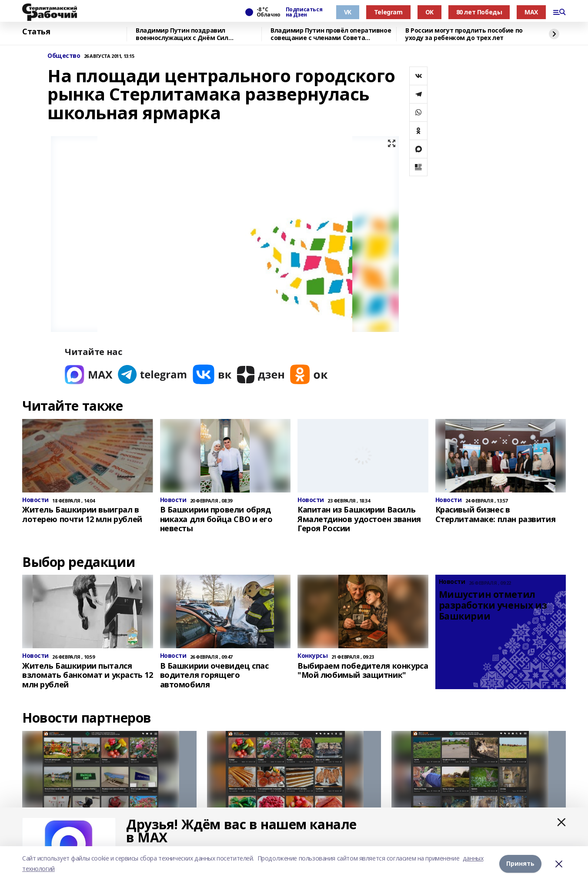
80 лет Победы (479, 12)
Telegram (388, 12)
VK (348, 12)
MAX (531, 12)
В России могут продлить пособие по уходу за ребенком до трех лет (464, 34)
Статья (36, 32)
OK (429, 12)
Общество (64, 56)
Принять (520, 863)
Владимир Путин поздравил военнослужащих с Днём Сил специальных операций (182, 34)
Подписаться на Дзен (304, 12)
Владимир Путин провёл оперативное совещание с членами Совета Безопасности (331, 34)
